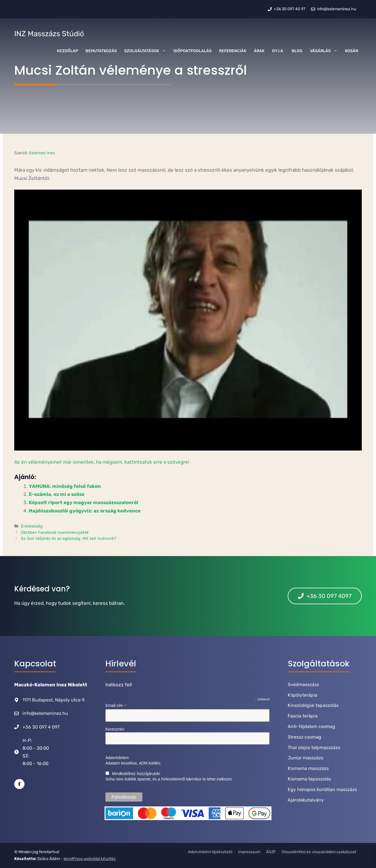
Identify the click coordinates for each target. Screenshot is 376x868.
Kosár (352, 51)
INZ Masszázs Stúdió (49, 34)
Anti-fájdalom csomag (311, 726)
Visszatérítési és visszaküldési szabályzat (319, 852)
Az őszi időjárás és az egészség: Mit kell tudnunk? (69, 538)
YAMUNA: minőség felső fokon (65, 486)
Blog (297, 51)
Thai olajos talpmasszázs (314, 748)
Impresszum (249, 852)
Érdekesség (32, 526)
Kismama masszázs (308, 768)
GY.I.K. (278, 51)
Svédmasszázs (303, 685)
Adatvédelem (117, 758)
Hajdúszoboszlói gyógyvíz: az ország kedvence (85, 511)
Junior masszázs (305, 758)
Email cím (116, 706)
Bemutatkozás (101, 51)
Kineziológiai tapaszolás (313, 705)
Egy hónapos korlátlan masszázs (322, 789)
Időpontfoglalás (193, 51)
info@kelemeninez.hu (45, 713)
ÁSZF (271, 852)
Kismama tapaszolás (309, 779)
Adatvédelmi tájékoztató (210, 852)
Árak (259, 51)
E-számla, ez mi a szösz (57, 494)
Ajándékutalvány (306, 800)
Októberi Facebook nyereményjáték (55, 532)
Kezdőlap (68, 51)
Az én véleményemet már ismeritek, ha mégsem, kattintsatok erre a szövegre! (102, 462)
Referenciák (233, 51)
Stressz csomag (305, 737)
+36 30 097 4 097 (41, 727)
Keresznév (115, 729)
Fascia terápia (303, 716)
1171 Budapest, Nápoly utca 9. (54, 700)
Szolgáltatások (147, 51)
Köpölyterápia (303, 695)
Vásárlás (326, 51)
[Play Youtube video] (188, 320)
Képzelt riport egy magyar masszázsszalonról (83, 502)
